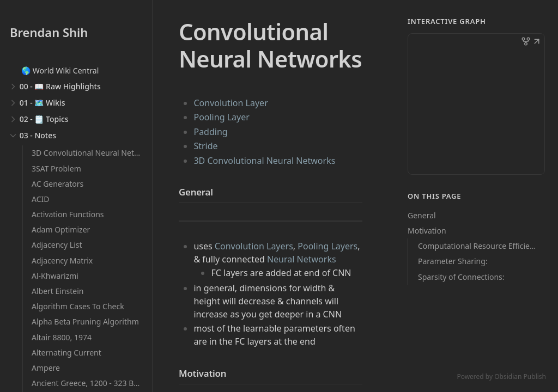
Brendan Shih (49, 32)
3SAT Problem (56, 169)
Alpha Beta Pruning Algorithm (85, 321)
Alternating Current (66, 353)
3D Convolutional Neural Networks (93, 153)
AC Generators (57, 184)
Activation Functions (68, 214)
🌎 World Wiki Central (60, 71)
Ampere (46, 368)
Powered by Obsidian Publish (501, 376)
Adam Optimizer (61, 229)
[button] (537, 42)
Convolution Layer (231, 103)
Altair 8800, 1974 (62, 337)
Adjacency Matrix (62, 261)
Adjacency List (57, 245)
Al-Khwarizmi (55, 276)
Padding (210, 132)
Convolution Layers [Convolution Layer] (254, 246)
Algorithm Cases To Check (78, 306)
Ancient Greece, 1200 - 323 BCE (87, 383)
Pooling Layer (221, 117)
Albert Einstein (58, 291)
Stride (205, 146)
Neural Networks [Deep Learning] (302, 259)
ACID (40, 199)
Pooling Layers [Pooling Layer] (327, 246)
